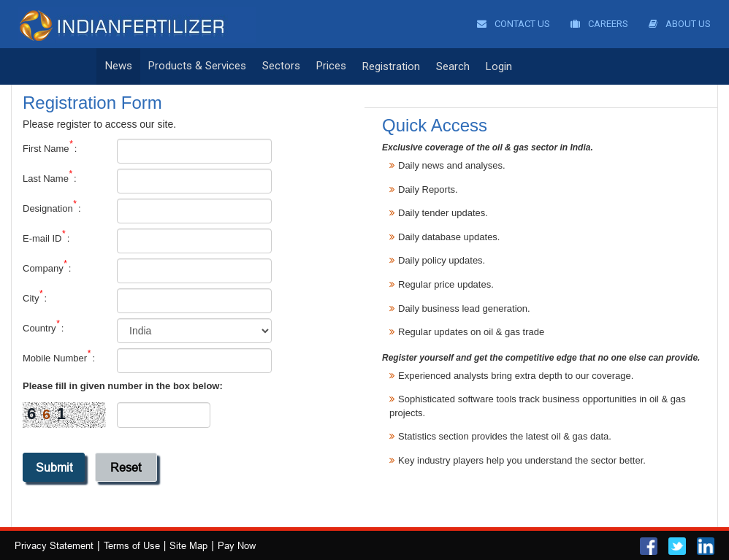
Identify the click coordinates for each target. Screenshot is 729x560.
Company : (47, 268)
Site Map (188, 545)
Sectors (281, 66)
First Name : (50, 148)
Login (499, 66)
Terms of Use (132, 545)
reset (126, 467)
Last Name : (50, 178)
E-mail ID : (46, 238)
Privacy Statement (54, 545)
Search (453, 66)
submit (54, 467)
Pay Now (237, 545)
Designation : (52, 208)
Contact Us (514, 24)
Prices (331, 66)
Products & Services (197, 66)
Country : (43, 328)
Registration (391, 66)
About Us (680, 24)
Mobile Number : (59, 358)
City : (35, 298)
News (119, 66)
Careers (599, 24)
